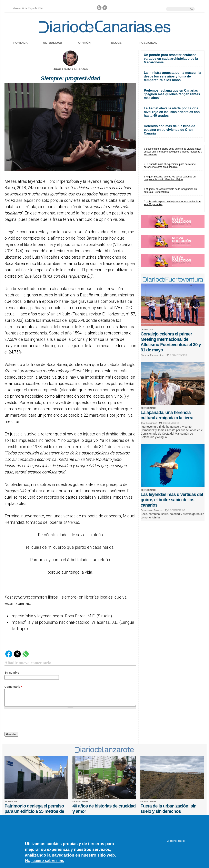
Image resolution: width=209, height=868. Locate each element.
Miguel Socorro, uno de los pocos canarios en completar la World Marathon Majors (170, 178)
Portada (21, 43)
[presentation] (36, 721)
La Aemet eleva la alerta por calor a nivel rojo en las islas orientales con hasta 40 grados (172, 112)
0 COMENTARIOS (178, 355)
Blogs (116, 43)
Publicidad (148, 43)
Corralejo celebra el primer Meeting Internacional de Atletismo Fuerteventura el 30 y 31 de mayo (171, 342)
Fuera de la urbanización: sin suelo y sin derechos (168, 809)
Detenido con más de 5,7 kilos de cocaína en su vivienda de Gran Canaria (170, 130)
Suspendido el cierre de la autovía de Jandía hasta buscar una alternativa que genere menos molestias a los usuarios (173, 152)
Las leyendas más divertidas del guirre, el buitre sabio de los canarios (172, 500)
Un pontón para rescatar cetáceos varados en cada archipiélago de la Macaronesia (171, 59)
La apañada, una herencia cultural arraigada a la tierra (167, 415)
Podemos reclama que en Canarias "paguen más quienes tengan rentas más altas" (172, 94)
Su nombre (12, 673)
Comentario (13, 687)
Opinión (84, 43)
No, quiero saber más (44, 860)
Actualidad (52, 43)
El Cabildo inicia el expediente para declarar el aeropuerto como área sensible (170, 166)
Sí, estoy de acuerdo (176, 841)
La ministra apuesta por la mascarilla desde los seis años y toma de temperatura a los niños (173, 76)
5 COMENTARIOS (177, 510)
